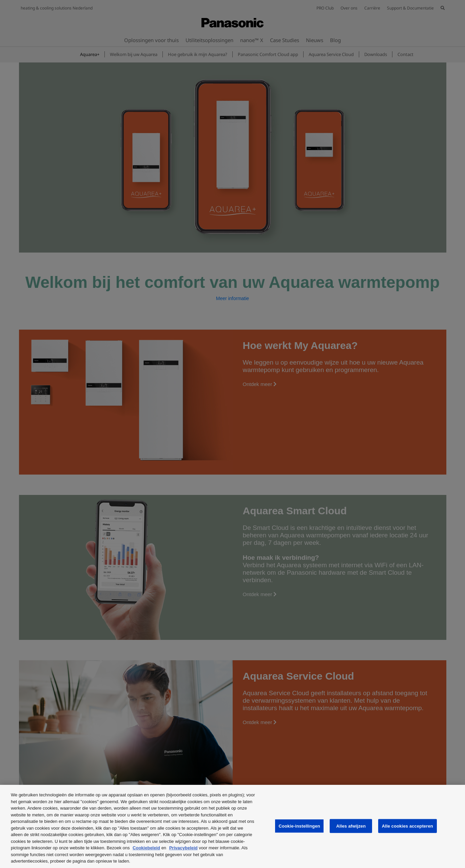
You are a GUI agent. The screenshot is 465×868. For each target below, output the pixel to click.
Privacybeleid (183, 848)
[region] (232, 826)
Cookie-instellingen (299, 826)
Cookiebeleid (146, 848)
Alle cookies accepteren (408, 826)
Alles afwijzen (351, 826)
